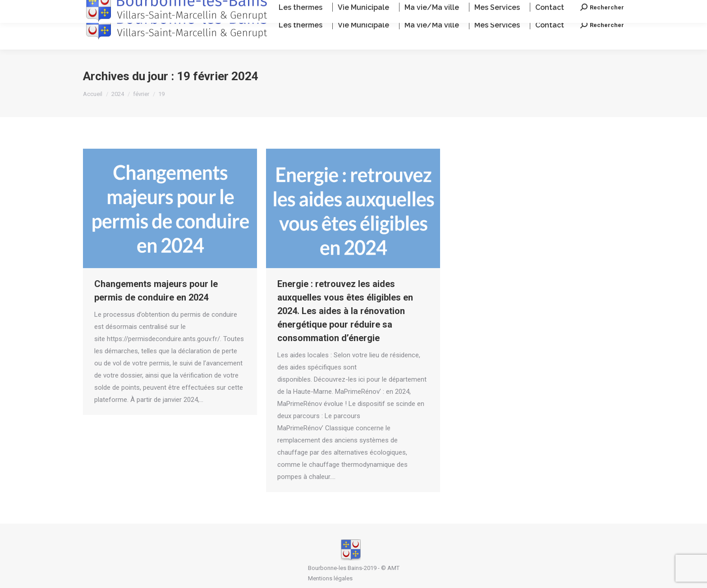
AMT (393, 568)
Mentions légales (330, 578)
